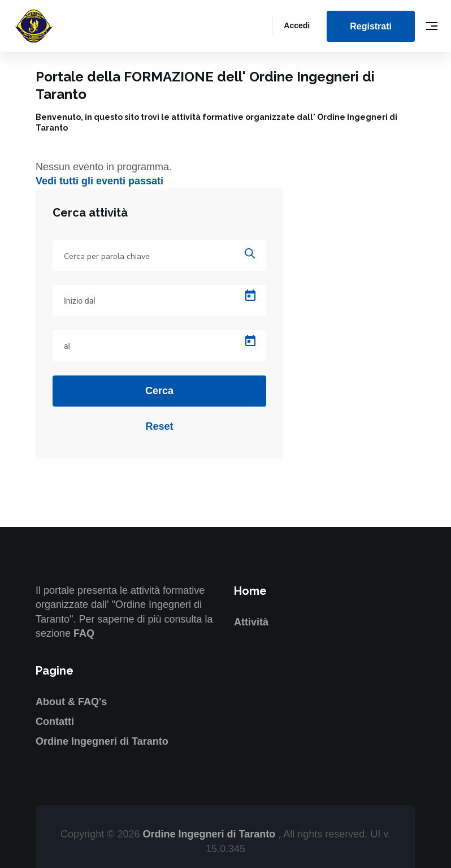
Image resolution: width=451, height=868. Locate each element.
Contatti (55, 722)
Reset (159, 426)
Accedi (297, 25)
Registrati (371, 26)
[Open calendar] (250, 296)
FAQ (84, 633)
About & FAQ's (71, 702)
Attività (251, 622)
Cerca (159, 391)
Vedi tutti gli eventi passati (99, 181)
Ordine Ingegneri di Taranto (102, 741)
